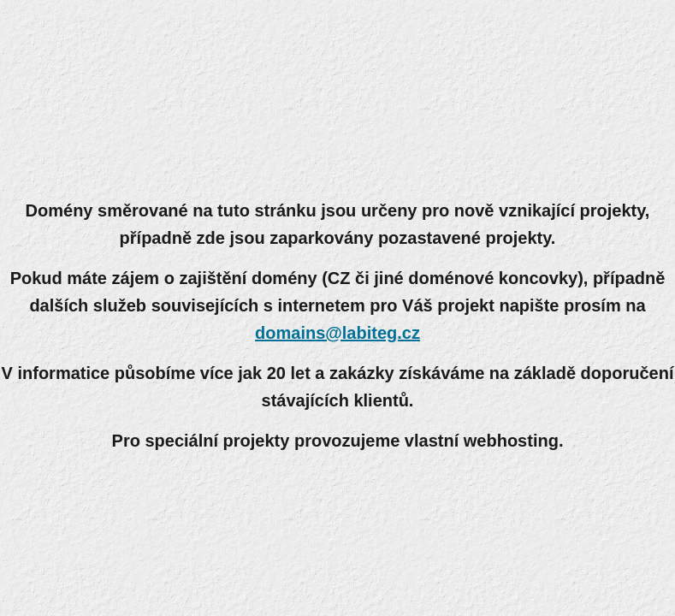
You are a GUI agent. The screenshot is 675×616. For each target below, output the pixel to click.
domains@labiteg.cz (337, 333)
